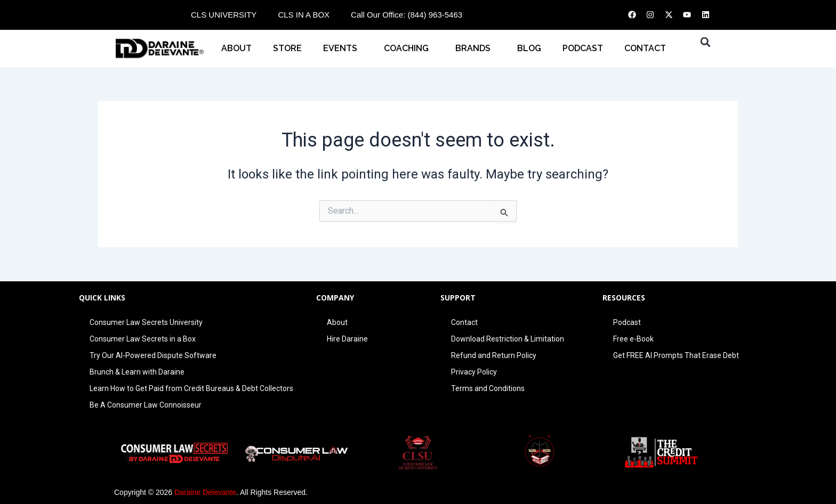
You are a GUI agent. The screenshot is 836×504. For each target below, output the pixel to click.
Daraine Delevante (205, 492)
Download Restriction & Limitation (508, 339)
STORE (287, 48)
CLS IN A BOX (304, 15)
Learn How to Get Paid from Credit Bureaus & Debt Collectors (191, 388)
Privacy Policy (474, 372)
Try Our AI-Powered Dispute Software (153, 355)
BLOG (529, 48)
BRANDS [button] (476, 48)
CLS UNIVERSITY (224, 15)
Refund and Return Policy (494, 355)
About (236, 48)
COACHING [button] (409, 48)
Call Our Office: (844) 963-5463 (407, 15)
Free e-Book (633, 339)
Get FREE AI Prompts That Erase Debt (676, 355)
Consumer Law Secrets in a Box (143, 339)
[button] (705, 42)
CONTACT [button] (648, 48)
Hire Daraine (347, 339)
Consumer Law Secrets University (146, 322)
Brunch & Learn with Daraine (137, 372)
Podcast (627, 322)
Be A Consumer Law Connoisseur (146, 405)
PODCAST (583, 48)
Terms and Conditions (488, 388)
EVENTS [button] (343, 48)
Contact (464, 322)
